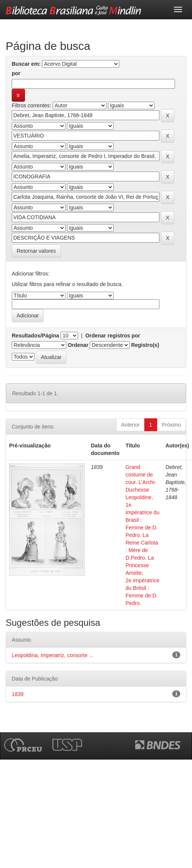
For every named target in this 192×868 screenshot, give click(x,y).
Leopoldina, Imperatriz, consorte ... (53, 655)
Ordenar (78, 345)
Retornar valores (36, 251)
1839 (18, 694)
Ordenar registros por (113, 336)
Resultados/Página (35, 336)
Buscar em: (26, 64)
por (16, 73)
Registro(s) (145, 345)
